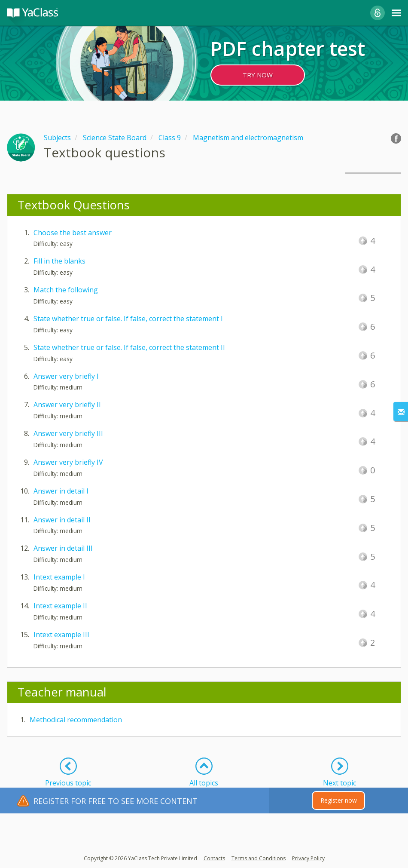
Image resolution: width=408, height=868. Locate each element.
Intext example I (59, 577)
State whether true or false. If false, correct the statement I (128, 319)
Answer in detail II (62, 520)
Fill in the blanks (59, 261)
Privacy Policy (308, 858)
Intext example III (61, 635)
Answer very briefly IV (68, 462)
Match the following (66, 290)
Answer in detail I (61, 491)
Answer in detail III (63, 548)
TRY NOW (258, 75)
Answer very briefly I (66, 376)
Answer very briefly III (68, 433)
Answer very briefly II (67, 405)
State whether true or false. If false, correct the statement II (129, 347)
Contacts (214, 858)
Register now (339, 800)
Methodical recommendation (76, 720)
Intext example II (60, 606)
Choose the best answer (73, 233)
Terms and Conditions (259, 858)
